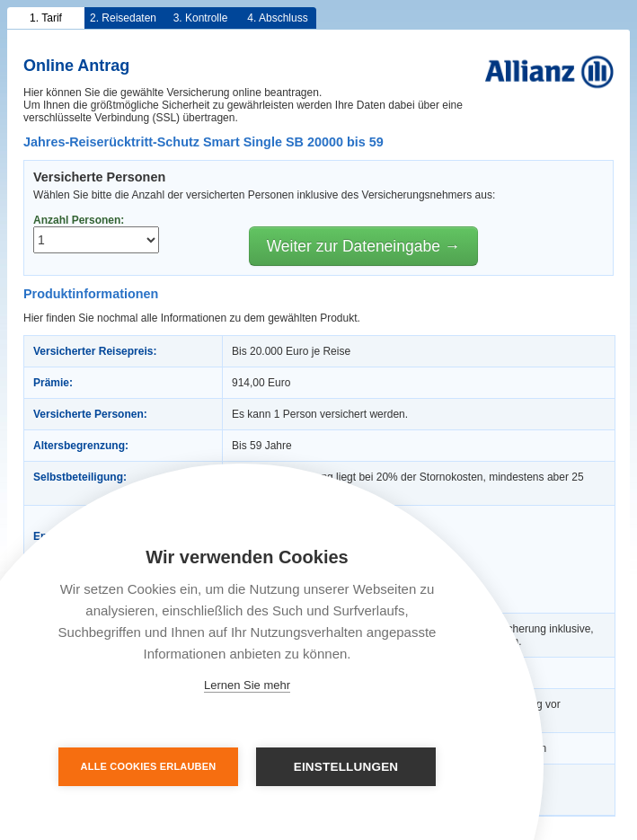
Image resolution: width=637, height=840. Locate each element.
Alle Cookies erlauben (149, 766)
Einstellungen (346, 767)
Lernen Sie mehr (247, 685)
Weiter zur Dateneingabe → (364, 246)
